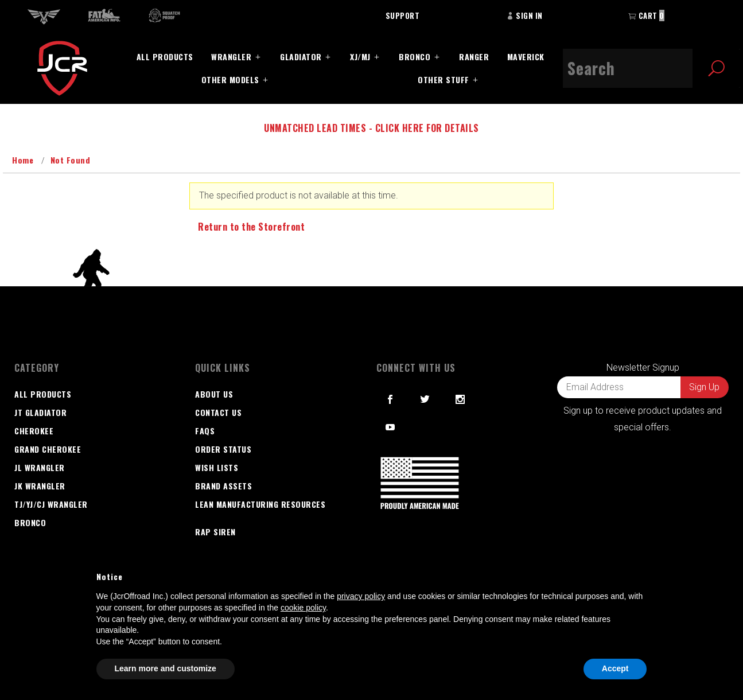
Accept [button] (615, 668)
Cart (646, 15)
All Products (165, 57)
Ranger (474, 57)
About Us (214, 394)
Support (403, 15)
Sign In (525, 15)
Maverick (526, 57)
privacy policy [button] (361, 596)
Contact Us (218, 412)
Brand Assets (223, 486)
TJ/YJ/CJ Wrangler (51, 504)
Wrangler (231, 57)
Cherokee (34, 431)
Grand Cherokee (48, 449)
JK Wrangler (40, 486)
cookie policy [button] (303, 608)
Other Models (230, 79)
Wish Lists (217, 467)
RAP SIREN (215, 532)
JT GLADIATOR (40, 412)
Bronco (415, 57)
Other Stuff (444, 79)
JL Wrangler (40, 467)
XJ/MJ (360, 57)
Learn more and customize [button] (166, 668)
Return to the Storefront (251, 227)
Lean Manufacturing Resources (260, 504)
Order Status (223, 449)
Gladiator (301, 57)
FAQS (205, 431)
